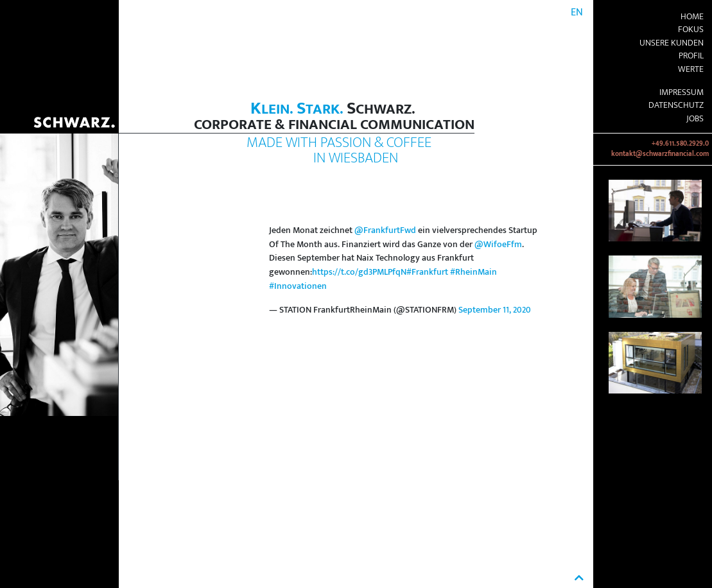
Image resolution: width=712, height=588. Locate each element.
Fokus (691, 30)
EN (577, 13)
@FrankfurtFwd (385, 230)
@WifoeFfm (498, 245)
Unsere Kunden (672, 43)
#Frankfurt (427, 272)
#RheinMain (473, 272)
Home (692, 17)
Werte (691, 69)
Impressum (682, 92)
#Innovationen (298, 286)
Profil (691, 56)
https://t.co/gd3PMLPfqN (359, 272)
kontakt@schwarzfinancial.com (660, 154)
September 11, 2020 (495, 310)
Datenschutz (676, 105)
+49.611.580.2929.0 (680, 144)
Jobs (695, 119)
